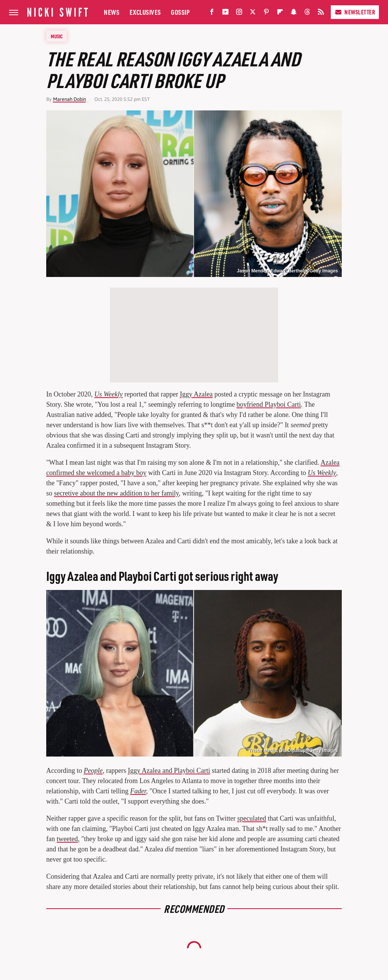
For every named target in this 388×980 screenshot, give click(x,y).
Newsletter (355, 12)
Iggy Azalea (196, 394)
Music (57, 36)
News (112, 12)
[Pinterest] (266, 13)
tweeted (67, 839)
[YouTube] (225, 13)
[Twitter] (253, 13)
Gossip (180, 12)
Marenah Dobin (70, 99)
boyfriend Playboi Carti (269, 404)
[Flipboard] (280, 13)
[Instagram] (239, 13)
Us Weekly (109, 394)
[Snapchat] (294, 13)
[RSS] (321, 13)
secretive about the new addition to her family (117, 493)
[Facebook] (212, 13)
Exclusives (145, 12)
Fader (138, 791)
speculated (252, 818)
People (93, 771)
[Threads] (307, 13)
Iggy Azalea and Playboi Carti (169, 771)
